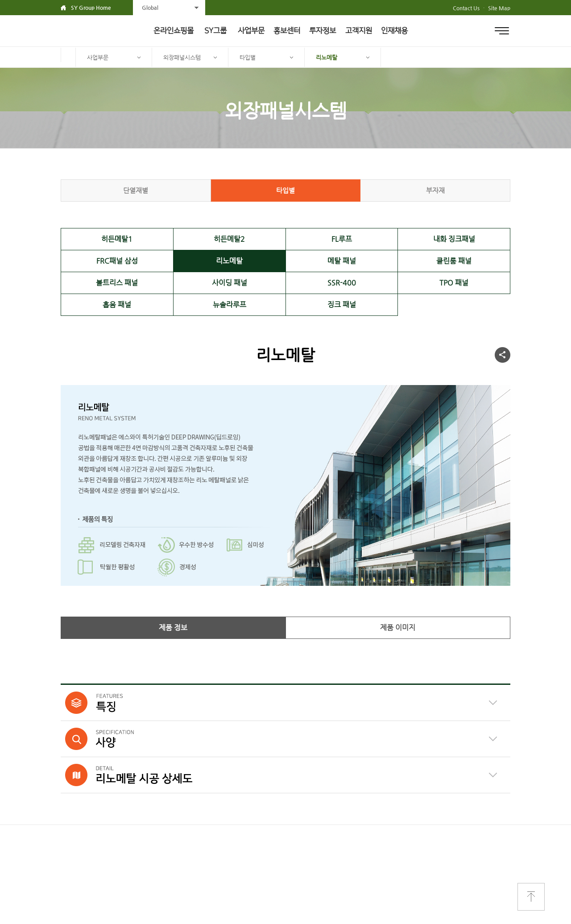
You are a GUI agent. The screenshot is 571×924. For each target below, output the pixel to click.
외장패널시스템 (182, 57)
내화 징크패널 (454, 239)
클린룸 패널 (454, 261)
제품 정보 (173, 628)
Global (150, 8)
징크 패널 (342, 305)
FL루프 (342, 239)
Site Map (499, 8)
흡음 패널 (117, 305)
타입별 (248, 57)
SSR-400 (342, 283)
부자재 (435, 190)
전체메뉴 (502, 31)
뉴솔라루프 (230, 305)
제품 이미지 (398, 628)
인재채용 (394, 31)
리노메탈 (327, 57)
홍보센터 (287, 31)
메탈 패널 (342, 261)
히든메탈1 (117, 239)
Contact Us (466, 8)
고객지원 (359, 31)
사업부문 (251, 31)
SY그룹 (215, 31)
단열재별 (136, 190)
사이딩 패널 (230, 283)
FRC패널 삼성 (117, 261)
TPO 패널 (454, 283)
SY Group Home (91, 8)
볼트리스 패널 (117, 283)
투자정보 (323, 31)
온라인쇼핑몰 (174, 31)
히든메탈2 (229, 239)
